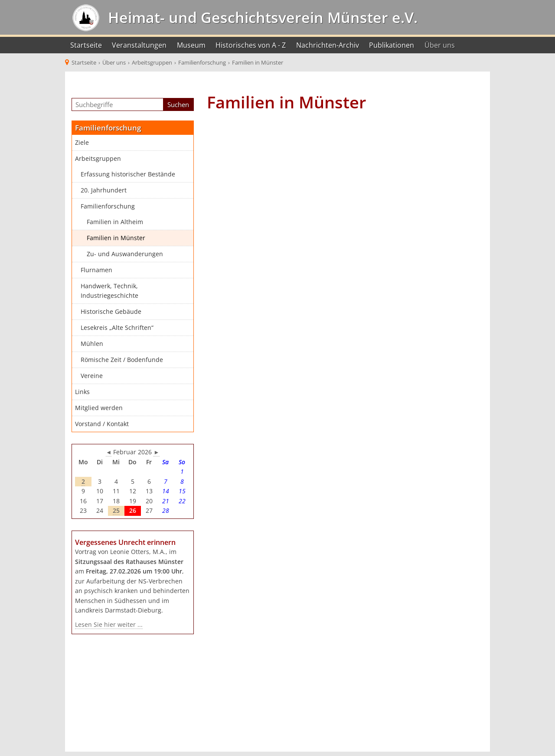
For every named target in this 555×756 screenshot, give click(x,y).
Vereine (92, 376)
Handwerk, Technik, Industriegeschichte (109, 291)
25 (116, 511)
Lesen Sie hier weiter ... (109, 625)
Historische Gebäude (111, 312)
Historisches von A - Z (251, 45)
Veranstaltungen (139, 45)
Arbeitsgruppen (98, 159)
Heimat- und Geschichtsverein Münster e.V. (261, 17)
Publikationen (392, 45)
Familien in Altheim (115, 222)
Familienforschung (108, 206)
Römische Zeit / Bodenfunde (122, 360)
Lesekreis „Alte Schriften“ (117, 328)
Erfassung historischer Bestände (128, 174)
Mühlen (92, 344)
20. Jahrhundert (104, 190)
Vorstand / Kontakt (102, 424)
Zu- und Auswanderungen (125, 254)
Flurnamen (96, 270)
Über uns (440, 45)
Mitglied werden (99, 408)
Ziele (82, 143)
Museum (191, 45)
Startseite (86, 45)
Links (82, 392)
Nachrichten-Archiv (328, 45)
